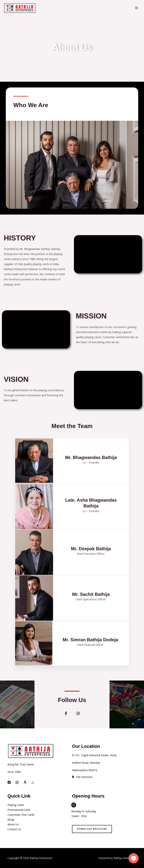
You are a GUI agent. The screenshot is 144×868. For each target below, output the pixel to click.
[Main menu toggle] (136, 8)
